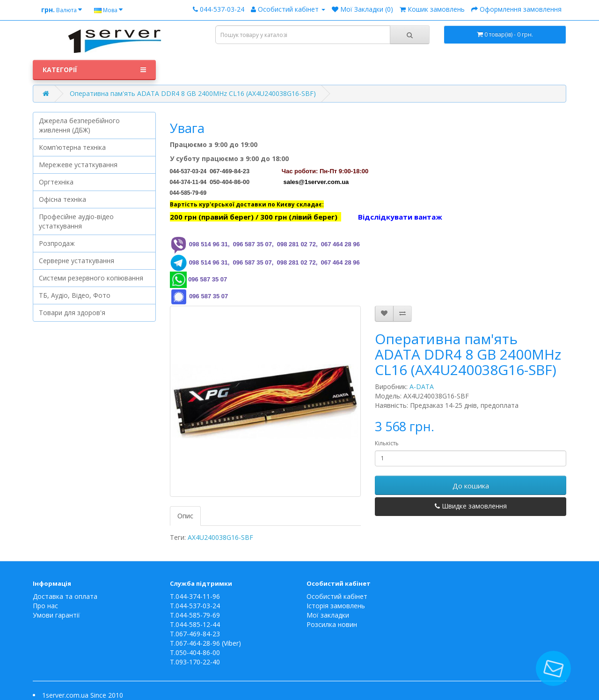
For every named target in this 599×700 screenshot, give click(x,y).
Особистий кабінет (337, 596)
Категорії (94, 70)
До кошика (471, 486)
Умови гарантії (56, 615)
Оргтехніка (56, 182)
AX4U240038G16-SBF (220, 537)
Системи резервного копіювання (91, 278)
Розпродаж (57, 243)
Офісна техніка (62, 199)
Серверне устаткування (77, 261)
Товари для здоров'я (72, 313)
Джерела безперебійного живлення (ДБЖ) (79, 125)
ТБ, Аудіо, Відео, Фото (75, 295)
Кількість (387, 443)
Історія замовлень (336, 606)
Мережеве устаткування (78, 165)
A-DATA (422, 387)
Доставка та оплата (65, 596)
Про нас (45, 606)
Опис (185, 516)
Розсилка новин (332, 624)
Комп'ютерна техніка (72, 147)
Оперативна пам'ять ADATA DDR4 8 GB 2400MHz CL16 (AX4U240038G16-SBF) (193, 93)
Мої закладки (328, 615)
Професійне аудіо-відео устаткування (76, 221)
